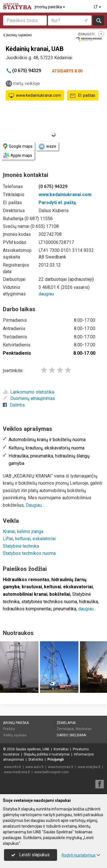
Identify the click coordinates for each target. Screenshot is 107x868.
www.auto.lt (35, 767)
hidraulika (88, 602)
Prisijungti (55, 759)
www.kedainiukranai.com (35, 96)
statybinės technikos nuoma (49, 602)
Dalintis (14, 405)
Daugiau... (35, 505)
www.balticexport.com (52, 772)
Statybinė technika (21, 546)
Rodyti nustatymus (81, 855)
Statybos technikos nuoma (29, 553)
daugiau (46, 294)
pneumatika (65, 609)
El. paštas (83, 96)
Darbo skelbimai (71, 735)
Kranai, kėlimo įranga (23, 531)
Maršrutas (84, 729)
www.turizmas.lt (61, 767)
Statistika (36, 759)
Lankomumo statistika (29, 392)
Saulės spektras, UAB (33, 749)
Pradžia (9, 729)
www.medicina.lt (17, 772)
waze (47, 147)
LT (98, 7)
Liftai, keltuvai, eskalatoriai (29, 539)
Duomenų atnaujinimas (29, 398)
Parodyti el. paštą (57, 203)
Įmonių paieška (50, 7)
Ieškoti (98, 20)
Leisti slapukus (31, 855)
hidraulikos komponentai (27, 609)
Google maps (18, 146)
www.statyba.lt (89, 767)
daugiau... (87, 609)
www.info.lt (13, 767)
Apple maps (18, 156)
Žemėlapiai (66, 723)
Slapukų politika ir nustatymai (47, 754)
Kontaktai (61, 749)
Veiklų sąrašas (15, 735)
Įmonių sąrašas (17, 35)
